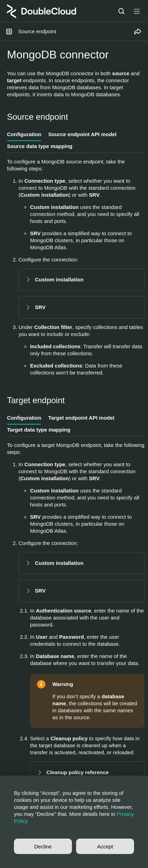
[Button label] (137, 11)
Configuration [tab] (24, 134)
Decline (43, 846)
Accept (105, 846)
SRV (40, 307)
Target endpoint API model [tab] (81, 418)
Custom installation (59, 279)
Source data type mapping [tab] (40, 146)
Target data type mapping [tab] (39, 430)
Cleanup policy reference (77, 772)
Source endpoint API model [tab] (82, 134)
